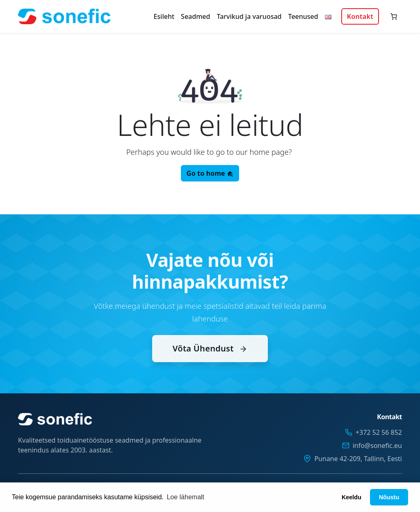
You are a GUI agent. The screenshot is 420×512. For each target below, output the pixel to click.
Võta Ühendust (210, 357)
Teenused (303, 16)
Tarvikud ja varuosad (249, 16)
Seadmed (195, 16)
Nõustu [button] (389, 497)
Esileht (164, 16)
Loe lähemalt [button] (185, 497)
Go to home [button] (210, 173)
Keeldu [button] (352, 497)
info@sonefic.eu (377, 445)
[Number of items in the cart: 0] (394, 16)
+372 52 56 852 (379, 432)
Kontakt (360, 16)
